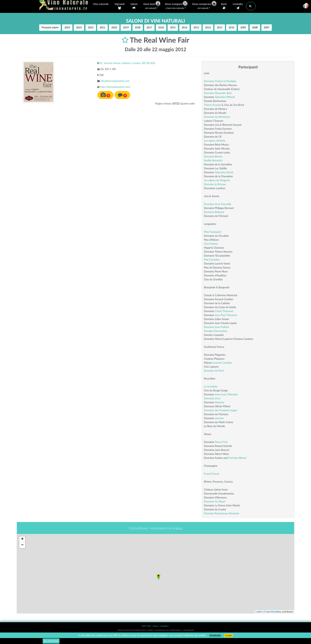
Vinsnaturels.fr (64, 5)
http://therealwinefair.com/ (115, 87)
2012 (208, 27)
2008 (255, 27)
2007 (267, 27)
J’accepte (228, 635)
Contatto (238, 6)
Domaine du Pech (214, 371)
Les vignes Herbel (214, 141)
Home (156, 626)
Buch (224, 6)
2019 (126, 27)
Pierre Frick (221, 442)
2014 (184, 27)
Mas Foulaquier (213, 232)
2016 (161, 27)
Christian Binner (237, 458)
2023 (79, 27)
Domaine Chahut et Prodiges (220, 81)
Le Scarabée (211, 386)
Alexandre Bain (223, 93)
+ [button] (22, 539)
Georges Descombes (215, 331)
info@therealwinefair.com (115, 81)
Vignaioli (120, 6)
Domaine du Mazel (215, 501)
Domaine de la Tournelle (217, 204)
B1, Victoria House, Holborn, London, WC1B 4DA (127, 63)
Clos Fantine (211, 244)
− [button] (22, 545)
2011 (220, 27)
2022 (91, 27)
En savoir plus (215, 635)
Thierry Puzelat (212, 105)
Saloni (134, 6)
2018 (138, 27)
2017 (149, 27)
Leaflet (259, 612)
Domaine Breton (213, 156)
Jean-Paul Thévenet (226, 315)
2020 (114, 27)
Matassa (219, 402)
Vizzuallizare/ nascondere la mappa (155, 528)
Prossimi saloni (50, 27)
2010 (231, 27)
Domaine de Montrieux (217, 117)
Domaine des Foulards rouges (221, 410)
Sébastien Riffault (225, 97)
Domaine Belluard (214, 212)
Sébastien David (224, 172)
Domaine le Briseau (215, 184)
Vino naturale (101, 4)
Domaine (209, 93)
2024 (67, 27)
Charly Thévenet (224, 311)
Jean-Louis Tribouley (226, 394)
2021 (102, 27)
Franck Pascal (212, 474)
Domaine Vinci (212, 398)
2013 (196, 27)
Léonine (219, 418)
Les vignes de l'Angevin (217, 180)
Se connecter (51, 641)
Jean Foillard (222, 327)
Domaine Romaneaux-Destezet (221, 513)
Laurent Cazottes (222, 363)
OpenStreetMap (274, 612)
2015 (173, 27)
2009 (243, 27)
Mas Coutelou (212, 260)
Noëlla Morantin (213, 160)
